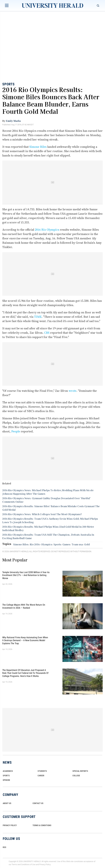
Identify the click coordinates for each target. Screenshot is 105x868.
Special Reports (80, 771)
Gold (87, 544)
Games (66, 544)
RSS (4, 847)
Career (41, 776)
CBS (47, 333)
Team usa (77, 544)
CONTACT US (38, 803)
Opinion (6, 780)
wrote (73, 391)
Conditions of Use (28, 864)
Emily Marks (13, 121)
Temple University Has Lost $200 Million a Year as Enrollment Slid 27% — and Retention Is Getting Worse (26, 575)
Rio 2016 (35, 544)
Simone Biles (38, 147)
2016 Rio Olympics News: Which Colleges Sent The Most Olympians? (42, 514)
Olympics (46, 544)
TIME (38, 317)
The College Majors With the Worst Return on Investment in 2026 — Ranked (24, 606)
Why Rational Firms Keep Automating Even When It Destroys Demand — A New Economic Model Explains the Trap (25, 640)
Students (42, 771)
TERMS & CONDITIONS (42, 825)
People (16, 431)
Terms (14, 864)
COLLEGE (76, 776)
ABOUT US (7, 803)
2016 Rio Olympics (47, 230)
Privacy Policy (45, 864)
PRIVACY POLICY (10, 825)
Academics (8, 771)
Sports (8, 84)
